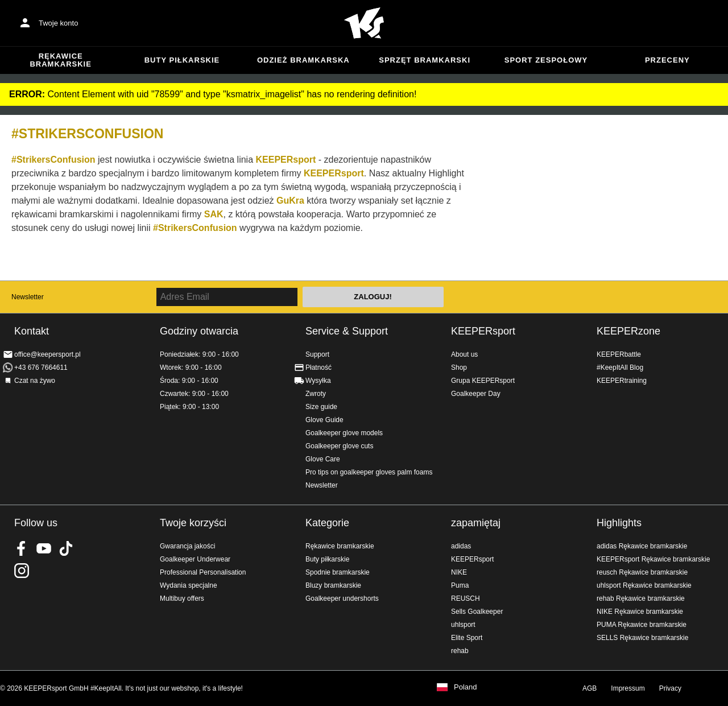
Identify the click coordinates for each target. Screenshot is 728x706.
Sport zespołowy (546, 60)
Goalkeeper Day (476, 394)
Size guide (321, 407)
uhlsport (463, 625)
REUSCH (466, 598)
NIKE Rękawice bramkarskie (640, 612)
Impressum (628, 688)
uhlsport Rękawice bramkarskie (644, 585)
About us (464, 354)
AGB (590, 688)
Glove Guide (324, 420)
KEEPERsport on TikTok (66, 548)
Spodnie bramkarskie (338, 572)
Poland (465, 687)
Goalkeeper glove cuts (339, 446)
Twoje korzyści (193, 523)
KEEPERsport (483, 331)
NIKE (459, 572)
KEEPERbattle (619, 354)
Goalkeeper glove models (344, 433)
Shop (459, 368)
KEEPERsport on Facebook (22, 548)
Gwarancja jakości (187, 546)
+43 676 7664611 (41, 368)
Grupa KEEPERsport (483, 381)
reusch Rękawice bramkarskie (642, 572)
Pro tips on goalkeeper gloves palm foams (369, 472)
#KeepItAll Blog (620, 368)
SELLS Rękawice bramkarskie (642, 638)
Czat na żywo (35, 381)
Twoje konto (58, 23)
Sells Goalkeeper (477, 612)
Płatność (318, 368)
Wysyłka (318, 381)
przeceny (667, 60)
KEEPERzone (628, 331)
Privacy (670, 688)
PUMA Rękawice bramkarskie (642, 625)
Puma (460, 585)
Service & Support (347, 331)
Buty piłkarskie (182, 60)
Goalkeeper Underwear (195, 559)
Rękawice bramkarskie (61, 60)
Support (317, 354)
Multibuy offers (182, 598)
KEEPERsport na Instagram (22, 571)
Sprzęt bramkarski (425, 60)
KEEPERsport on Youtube (44, 548)
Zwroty (316, 394)
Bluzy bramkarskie (333, 585)
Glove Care (323, 459)
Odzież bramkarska (303, 60)
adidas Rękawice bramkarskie (642, 546)
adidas (461, 546)
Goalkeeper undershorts (342, 598)
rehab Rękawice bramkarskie (641, 598)
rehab (460, 651)
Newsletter (28, 297)
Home (364, 23)
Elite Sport (467, 638)
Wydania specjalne (189, 585)
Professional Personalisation (203, 572)
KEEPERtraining (622, 381)
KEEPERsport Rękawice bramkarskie (653, 559)
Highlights (619, 523)
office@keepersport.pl (47, 354)
